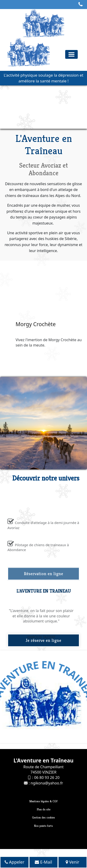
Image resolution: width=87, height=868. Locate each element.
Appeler (14, 862)
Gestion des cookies (43, 817)
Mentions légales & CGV (43, 801)
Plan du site (44, 809)
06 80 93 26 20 (47, 777)
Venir (72, 862)
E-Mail (43, 862)
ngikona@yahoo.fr (47, 783)
